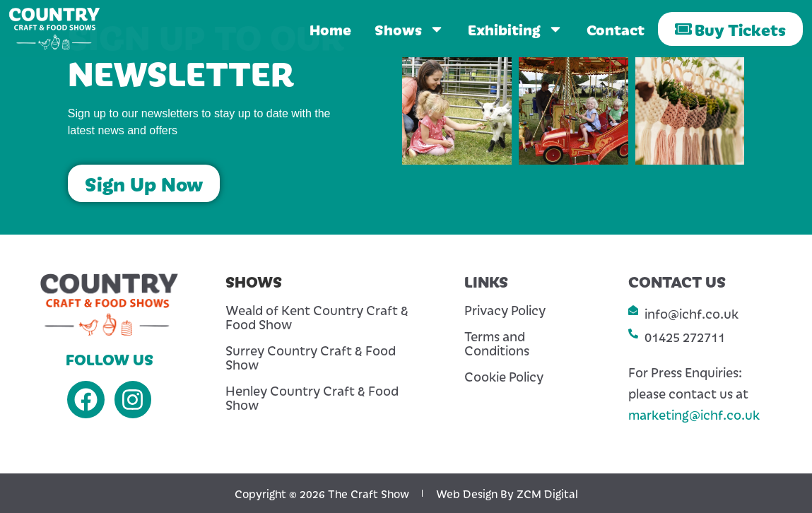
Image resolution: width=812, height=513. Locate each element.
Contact (616, 29)
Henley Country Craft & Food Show (312, 398)
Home (330, 29)
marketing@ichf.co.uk (694, 414)
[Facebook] (86, 400)
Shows (410, 29)
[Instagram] (133, 400)
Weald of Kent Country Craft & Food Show (317, 317)
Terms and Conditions (497, 343)
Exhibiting (516, 29)
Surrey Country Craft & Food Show (311, 358)
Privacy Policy (505, 310)
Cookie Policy (504, 377)
